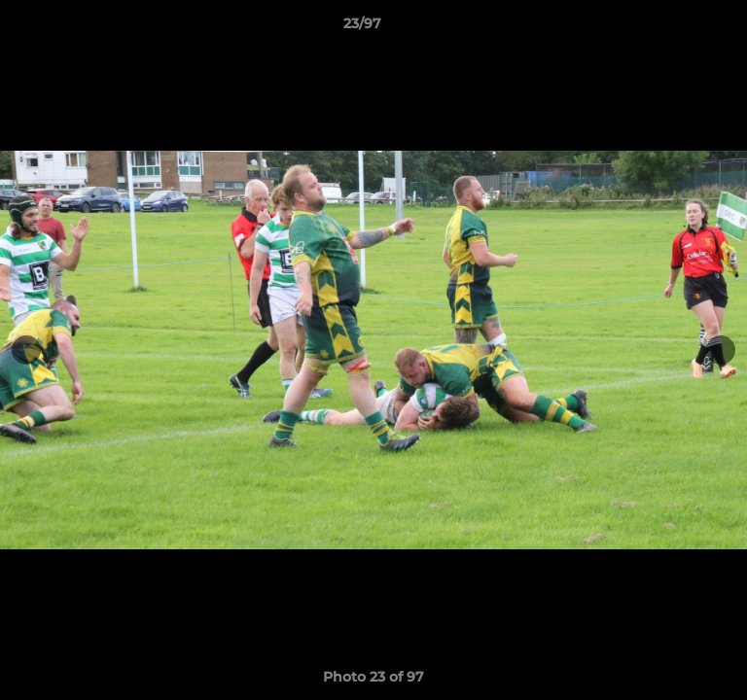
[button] (677, 28)
